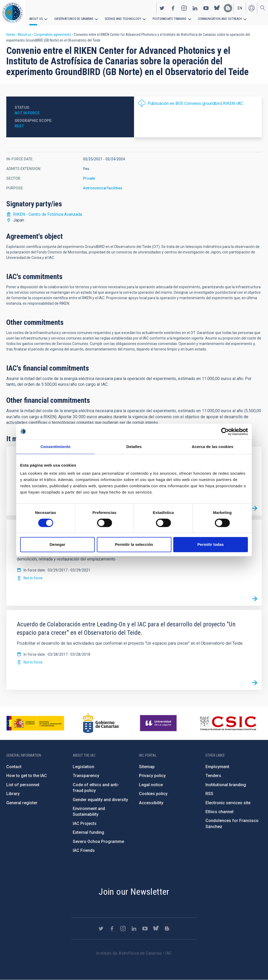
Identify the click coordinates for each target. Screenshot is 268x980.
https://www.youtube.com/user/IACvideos (206, 8)
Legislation (83, 767)
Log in (252, 8)
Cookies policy (153, 794)
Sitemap (147, 767)
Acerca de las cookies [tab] (213, 447)
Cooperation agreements (53, 35)
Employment (217, 767)
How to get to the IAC (27, 776)
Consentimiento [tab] (56, 447)
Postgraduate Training (169, 19)
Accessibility (151, 803)
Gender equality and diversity (100, 800)
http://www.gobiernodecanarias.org (101, 723)
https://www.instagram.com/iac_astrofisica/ (184, 8)
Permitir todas (211, 544)
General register (22, 803)
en (240, 8)
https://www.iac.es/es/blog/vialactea (228, 8)
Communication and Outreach (220, 19)
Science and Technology (123, 19)
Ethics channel (219, 812)
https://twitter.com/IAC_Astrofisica (162, 8)
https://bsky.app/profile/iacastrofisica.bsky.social (217, 8)
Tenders (213, 776)
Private (89, 178)
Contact (14, 767)
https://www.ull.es (159, 723)
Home (11, 35)
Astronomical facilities (103, 188)
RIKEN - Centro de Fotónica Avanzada (48, 214)
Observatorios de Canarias (74, 19)
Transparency (86, 776)
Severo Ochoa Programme (98, 842)
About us (36, 19)
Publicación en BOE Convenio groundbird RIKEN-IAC (195, 103)
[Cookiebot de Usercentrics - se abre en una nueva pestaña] (225, 432)
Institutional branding (226, 785)
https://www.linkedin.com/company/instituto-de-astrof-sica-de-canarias (195, 8)
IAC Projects (85, 823)
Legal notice (151, 785)
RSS (209, 794)
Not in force (27, 113)
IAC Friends (84, 850)
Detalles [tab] (134, 447)
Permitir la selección (134, 544)
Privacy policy (152, 776)
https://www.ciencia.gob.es (35, 723)
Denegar (57, 544)
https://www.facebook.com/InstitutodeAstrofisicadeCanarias (173, 8)
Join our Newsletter (134, 892)
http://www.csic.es (228, 723)
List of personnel (23, 785)
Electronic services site (228, 803)
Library (13, 794)
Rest (19, 126)
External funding (88, 832)
